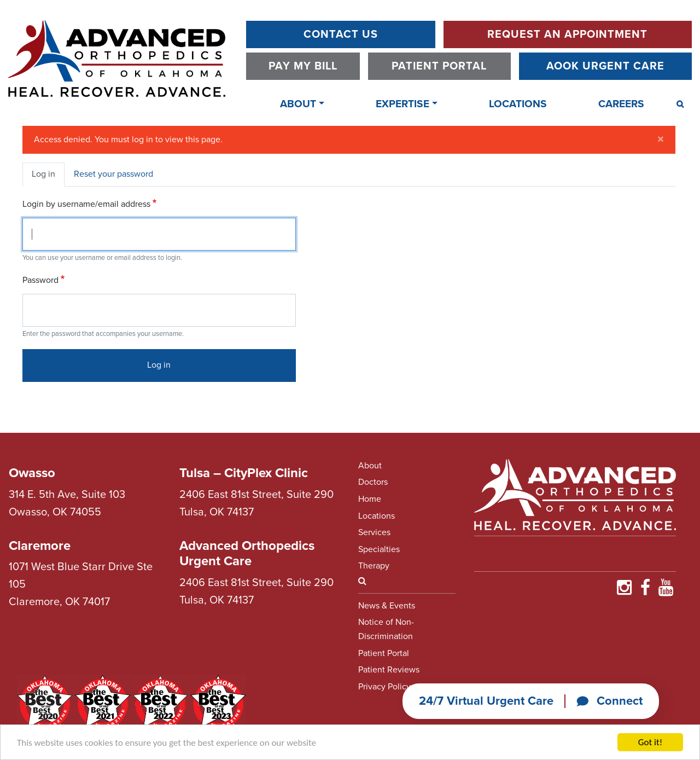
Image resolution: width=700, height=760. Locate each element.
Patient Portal (439, 66)
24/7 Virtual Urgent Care (486, 701)
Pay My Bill (303, 66)
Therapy (374, 566)
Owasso (32, 473)
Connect (609, 701)
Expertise (402, 104)
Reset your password (113, 174)
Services (374, 532)
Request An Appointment (567, 34)
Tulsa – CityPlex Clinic (244, 473)
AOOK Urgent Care (605, 66)
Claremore (40, 546)
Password (40, 280)
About (298, 104)
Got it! (650, 742)
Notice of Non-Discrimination (386, 629)
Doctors (373, 482)
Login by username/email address (86, 204)
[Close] (661, 140)
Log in (43, 174)
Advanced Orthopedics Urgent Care (247, 554)
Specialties (379, 549)
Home (370, 499)
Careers (621, 104)
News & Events (387, 606)
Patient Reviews (389, 670)
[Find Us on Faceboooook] (645, 591)
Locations (518, 104)
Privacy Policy (384, 687)
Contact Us (341, 34)
